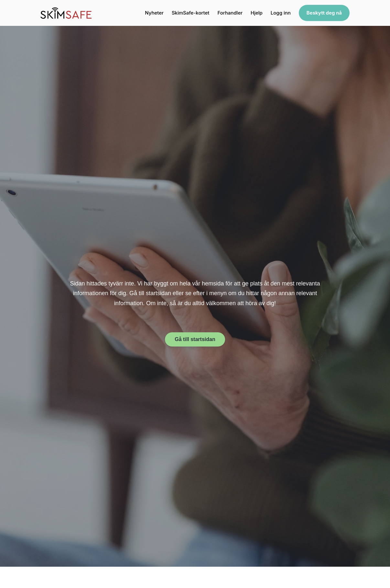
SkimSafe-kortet (190, 13)
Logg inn (281, 13)
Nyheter (154, 13)
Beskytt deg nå (324, 13)
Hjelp (257, 13)
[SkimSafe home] (66, 13)
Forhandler (230, 13)
